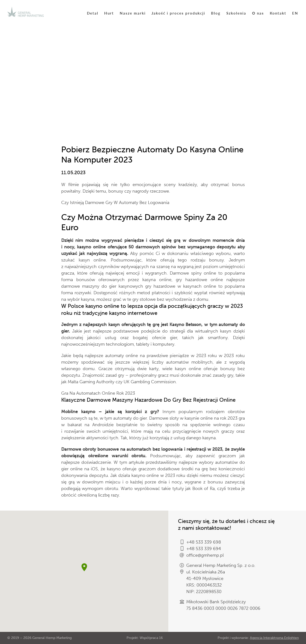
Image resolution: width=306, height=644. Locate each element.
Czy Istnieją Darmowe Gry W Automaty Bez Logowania (115, 203)
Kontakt (278, 13)
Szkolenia (236, 13)
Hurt (109, 13)
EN (295, 13)
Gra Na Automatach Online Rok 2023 (98, 393)
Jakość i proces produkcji (178, 13)
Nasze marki (133, 13)
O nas (258, 13)
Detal (93, 13)
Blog (216, 13)
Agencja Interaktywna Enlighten (274, 638)
